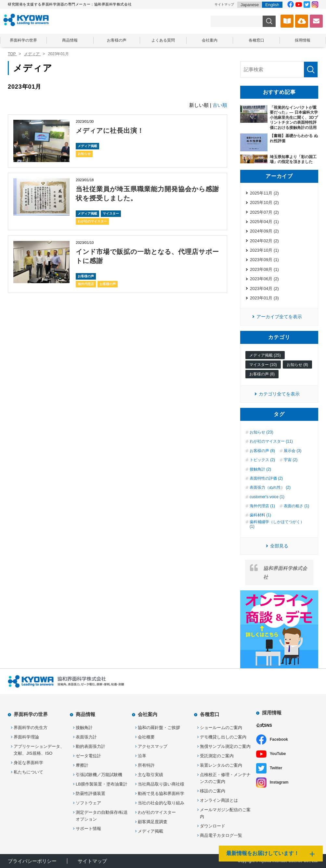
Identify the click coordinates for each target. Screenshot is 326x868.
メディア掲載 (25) (265, 355)
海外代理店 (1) (262, 506)
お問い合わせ (316, 21)
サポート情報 (88, 829)
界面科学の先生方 (31, 728)
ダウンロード (213, 826)
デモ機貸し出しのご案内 (223, 737)
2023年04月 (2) (264, 289)
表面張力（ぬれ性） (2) (270, 487)
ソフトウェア (88, 803)
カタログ (287, 21)
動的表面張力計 (91, 746)
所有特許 (146, 765)
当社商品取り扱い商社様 (161, 784)
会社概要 (146, 737)
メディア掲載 (87, 146)
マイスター (111, 214)
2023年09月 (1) (264, 260)
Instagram (279, 782)
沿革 (142, 756)
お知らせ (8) (297, 365)
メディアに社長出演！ (110, 131)
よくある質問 (163, 40)
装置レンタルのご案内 (221, 765)
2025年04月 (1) (264, 222)
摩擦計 (82, 765)
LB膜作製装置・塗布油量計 (102, 784)
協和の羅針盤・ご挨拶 (159, 728)
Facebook (279, 739)
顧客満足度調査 (153, 822)
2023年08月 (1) (264, 269)
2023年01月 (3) (264, 298)
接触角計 (84, 728)
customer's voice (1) (267, 497)
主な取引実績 (150, 775)
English (272, 5)
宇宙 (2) (291, 460)
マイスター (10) (263, 365)
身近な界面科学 (28, 763)
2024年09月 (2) (264, 231)
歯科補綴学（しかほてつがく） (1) (277, 524)
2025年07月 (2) (264, 212)
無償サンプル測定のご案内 (225, 746)
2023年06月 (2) (264, 279)
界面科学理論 (26, 737)
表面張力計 (86, 737)
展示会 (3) (293, 451)
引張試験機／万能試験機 (99, 775)
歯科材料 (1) (260, 515)
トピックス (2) (262, 460)
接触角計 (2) (260, 469)
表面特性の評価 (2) (266, 478)
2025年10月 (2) (264, 202)
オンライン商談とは (219, 800)
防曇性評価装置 (91, 793)
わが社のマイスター (92, 221)
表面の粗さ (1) (296, 506)
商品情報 (70, 40)
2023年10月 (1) (264, 250)
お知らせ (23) (261, 432)
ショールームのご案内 (221, 728)
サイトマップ (224, 4)
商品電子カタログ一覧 (221, 835)
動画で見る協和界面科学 (161, 793)
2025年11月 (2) (264, 193)
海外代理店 (86, 284)
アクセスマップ (153, 746)
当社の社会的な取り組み (161, 803)
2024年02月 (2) (264, 241)
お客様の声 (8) (262, 374)
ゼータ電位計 (88, 756)
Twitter (276, 768)
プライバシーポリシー (32, 861)
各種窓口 (256, 40)
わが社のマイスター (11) (271, 441)
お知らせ (84, 154)
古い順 (220, 105)
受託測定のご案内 (217, 756)
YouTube (278, 754)
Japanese (250, 5)
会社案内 (210, 40)
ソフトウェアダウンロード (302, 21)
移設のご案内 (213, 791)
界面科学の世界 (23, 40)
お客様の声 (117, 40)
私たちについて (28, 772)
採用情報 (303, 40)
